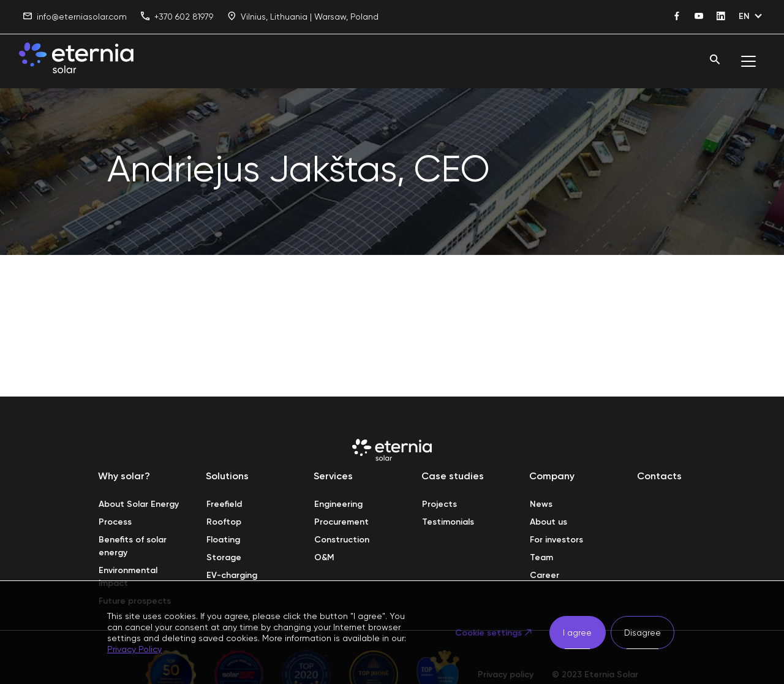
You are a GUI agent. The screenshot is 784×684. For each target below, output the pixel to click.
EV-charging (232, 575)
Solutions (227, 476)
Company (552, 476)
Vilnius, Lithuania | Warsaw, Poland (303, 17)
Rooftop (224, 522)
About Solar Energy (139, 504)
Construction (342, 540)
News (541, 504)
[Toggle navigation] (748, 61)
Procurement (341, 522)
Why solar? (124, 476)
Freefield (224, 504)
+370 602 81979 (177, 17)
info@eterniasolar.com (75, 17)
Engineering (338, 504)
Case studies (453, 476)
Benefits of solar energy (134, 546)
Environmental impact (129, 577)
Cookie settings (488, 633)
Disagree (643, 633)
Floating (223, 540)
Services (333, 476)
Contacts (659, 476)
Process (115, 522)
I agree (577, 633)
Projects (439, 504)
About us (548, 522)
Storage (224, 557)
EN (744, 16)
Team (541, 557)
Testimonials (448, 522)
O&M (324, 557)
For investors (556, 540)
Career (545, 575)
